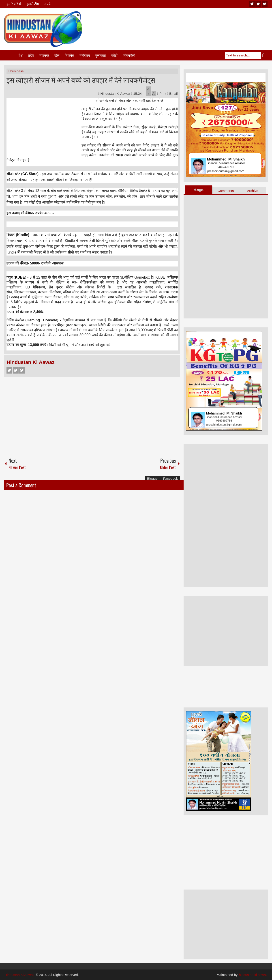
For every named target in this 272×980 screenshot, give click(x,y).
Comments (226, 191)
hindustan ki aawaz (253, 975)
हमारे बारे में (14, 4)
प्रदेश (31, 55)
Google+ (22, 370)
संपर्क (48, 4)
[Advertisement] (186, 22)
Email (172, 93)
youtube (252, 4)
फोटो (114, 55)
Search (264, 55)
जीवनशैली (129, 55)
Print (162, 93)
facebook (265, 4)
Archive (253, 191)
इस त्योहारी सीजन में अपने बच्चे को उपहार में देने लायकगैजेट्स (81, 80)
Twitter (16, 370)
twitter (258, 4)
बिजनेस (69, 55)
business (17, 71)
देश (21, 55)
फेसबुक (199, 190)
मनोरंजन (85, 55)
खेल (57, 55)
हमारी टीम (33, 4)
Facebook (9, 370)
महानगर (44, 55)
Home (11, 55)
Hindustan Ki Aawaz (116, 93)
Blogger (153, 478)
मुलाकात (101, 55)
